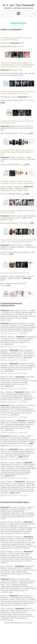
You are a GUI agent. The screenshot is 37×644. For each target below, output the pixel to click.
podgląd (8, 320)
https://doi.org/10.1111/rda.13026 (15, 333)
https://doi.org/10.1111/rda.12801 (15, 389)
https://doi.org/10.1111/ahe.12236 (16, 478)
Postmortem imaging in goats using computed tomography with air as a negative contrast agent (17, 182)
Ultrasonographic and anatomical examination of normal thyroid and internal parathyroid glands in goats (17, 152)
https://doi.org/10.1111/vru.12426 (21, 446)
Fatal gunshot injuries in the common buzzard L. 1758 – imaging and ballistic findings (18, 241)
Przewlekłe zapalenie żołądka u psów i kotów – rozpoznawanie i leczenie (17, 39)
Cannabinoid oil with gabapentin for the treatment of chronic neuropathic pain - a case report (18, 93)
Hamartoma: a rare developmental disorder (15, 273)
